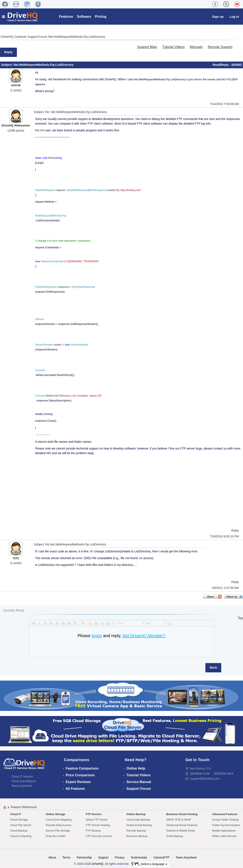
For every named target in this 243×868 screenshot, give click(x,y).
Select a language (149, 864)
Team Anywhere (22, 786)
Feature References (24, 807)
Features (66, 17)
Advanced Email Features (182, 825)
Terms (66, 857)
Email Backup (175, 836)
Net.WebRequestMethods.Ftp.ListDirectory (77, 37)
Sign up (218, 17)
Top (240, 618)
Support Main (147, 47)
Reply (8, 52)
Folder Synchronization (226, 825)
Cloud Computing (21, 836)
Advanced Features (225, 814)
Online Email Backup (139, 825)
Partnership (84, 857)
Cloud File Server (21, 825)
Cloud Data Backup (138, 820)
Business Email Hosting (182, 814)
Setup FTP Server (97, 820)
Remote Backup (136, 831)
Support (103, 857)
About (52, 857)
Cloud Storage (19, 820)
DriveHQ (98, 864)
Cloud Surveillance (24, 781)
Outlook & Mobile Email (181, 831)
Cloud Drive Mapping (58, 820)
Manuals (196, 47)
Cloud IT (16, 814)
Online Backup (136, 814)
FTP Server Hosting (98, 825)
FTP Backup (93, 831)
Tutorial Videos (173, 47)
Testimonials (139, 857)
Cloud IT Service (22, 776)
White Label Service (224, 836)
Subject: (7, 65)
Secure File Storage (58, 831)
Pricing (101, 17)
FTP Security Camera (99, 836)
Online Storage (55, 814)
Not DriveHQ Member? (144, 636)
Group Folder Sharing (225, 820)
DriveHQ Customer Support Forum (25, 37)
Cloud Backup (19, 831)
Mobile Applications (224, 831)
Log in (234, 17)
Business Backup (137, 836)
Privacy (120, 857)
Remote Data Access (58, 825)
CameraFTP (161, 857)
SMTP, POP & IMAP (179, 820)
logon (97, 636)
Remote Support (220, 47)
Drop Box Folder (56, 836)
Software (84, 17)
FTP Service (94, 814)
